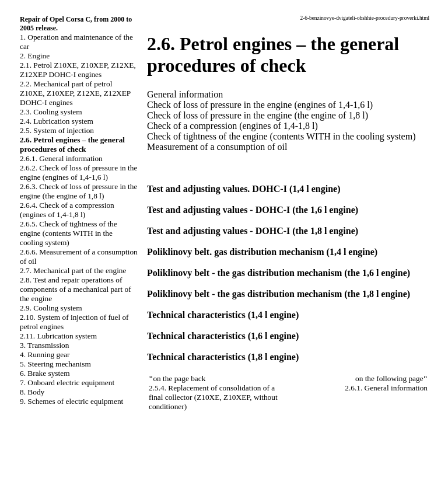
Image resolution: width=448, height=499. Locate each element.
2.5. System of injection (57, 130)
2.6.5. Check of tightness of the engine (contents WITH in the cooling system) (69, 233)
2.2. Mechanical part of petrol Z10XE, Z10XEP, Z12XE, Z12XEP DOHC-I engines (75, 93)
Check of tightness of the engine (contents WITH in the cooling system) (281, 136)
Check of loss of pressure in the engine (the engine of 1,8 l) (258, 115)
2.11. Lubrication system (58, 336)
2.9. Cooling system (51, 308)
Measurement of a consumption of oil (217, 147)
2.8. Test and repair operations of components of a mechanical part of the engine (76, 289)
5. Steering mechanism (55, 364)
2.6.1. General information (61, 158)
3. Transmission (44, 345)
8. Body (32, 392)
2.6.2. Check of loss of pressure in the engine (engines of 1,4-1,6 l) (78, 172)
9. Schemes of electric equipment (71, 401)
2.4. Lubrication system (57, 121)
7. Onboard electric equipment (67, 383)
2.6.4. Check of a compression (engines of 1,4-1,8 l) (67, 210)
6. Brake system (45, 373)
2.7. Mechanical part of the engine (73, 271)
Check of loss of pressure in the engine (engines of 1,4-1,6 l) (260, 105)
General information (185, 94)
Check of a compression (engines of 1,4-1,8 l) (232, 126)
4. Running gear (45, 355)
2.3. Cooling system (51, 112)
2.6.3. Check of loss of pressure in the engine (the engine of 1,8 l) (78, 191)
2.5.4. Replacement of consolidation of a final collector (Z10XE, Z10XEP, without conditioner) (213, 397)
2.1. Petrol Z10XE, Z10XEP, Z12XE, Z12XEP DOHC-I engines (78, 70)
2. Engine (35, 56)
